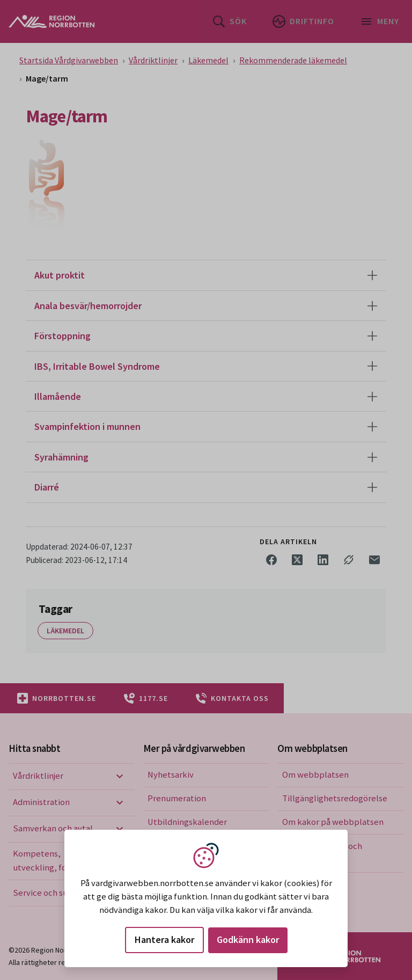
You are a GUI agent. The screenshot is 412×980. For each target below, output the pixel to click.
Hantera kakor (164, 939)
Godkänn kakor (248, 939)
